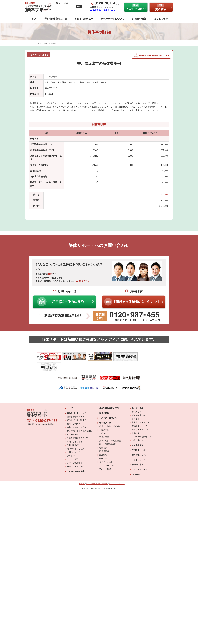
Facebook (136, 464)
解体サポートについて (113, 19)
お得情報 (136, 409)
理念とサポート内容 (76, 406)
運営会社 (71, 446)
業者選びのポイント (140, 412)
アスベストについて (108, 408)
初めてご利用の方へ (76, 414)
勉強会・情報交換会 (76, 456)
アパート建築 (105, 459)
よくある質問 (161, 19)
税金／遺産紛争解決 (108, 434)
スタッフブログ (139, 450)
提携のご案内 (138, 454)
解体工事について (140, 416)
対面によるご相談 (75, 431)
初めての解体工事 (84, 19)
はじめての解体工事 (76, 461)
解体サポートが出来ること (79, 410)
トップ (33, 19)
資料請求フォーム (140, 445)
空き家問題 (104, 427)
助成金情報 (104, 403)
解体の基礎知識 (139, 405)
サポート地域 (73, 424)
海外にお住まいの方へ (77, 417)
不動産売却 (104, 420)
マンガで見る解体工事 (141, 426)
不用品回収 (104, 441)
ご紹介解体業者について (78, 428)
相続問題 (103, 423)
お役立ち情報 (139, 19)
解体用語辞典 (138, 402)
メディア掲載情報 (75, 453)
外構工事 (103, 448)
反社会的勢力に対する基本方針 (97, 474)
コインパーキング (107, 455)
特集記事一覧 (138, 430)
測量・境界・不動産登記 (110, 430)
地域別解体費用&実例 (55, 19)
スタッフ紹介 (73, 449)
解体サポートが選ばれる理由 (80, 421)
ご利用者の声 (73, 435)
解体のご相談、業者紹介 (110, 416)
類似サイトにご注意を (77, 439)
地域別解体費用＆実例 (109, 398)
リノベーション (106, 452)
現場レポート (138, 423)
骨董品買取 (104, 437)
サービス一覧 (105, 413)
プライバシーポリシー (117, 474)
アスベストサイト (140, 459)
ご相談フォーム (74, 442)
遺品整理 (103, 445)
